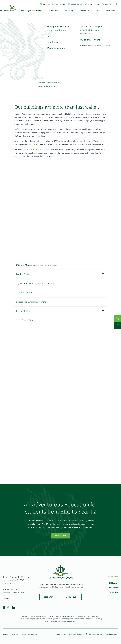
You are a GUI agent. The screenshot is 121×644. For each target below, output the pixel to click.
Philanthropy (114, 588)
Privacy (57, 634)
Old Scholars (114, 583)
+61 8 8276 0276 (10, 590)
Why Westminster (57, 90)
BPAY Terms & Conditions (73, 634)
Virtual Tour (114, 592)
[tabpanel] (60, 51)
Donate (113, 577)
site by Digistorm (112, 634)
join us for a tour (36, 150)
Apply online (72, 597)
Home (43, 90)
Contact (6, 599)
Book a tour (61, 536)
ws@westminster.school (13, 593)
